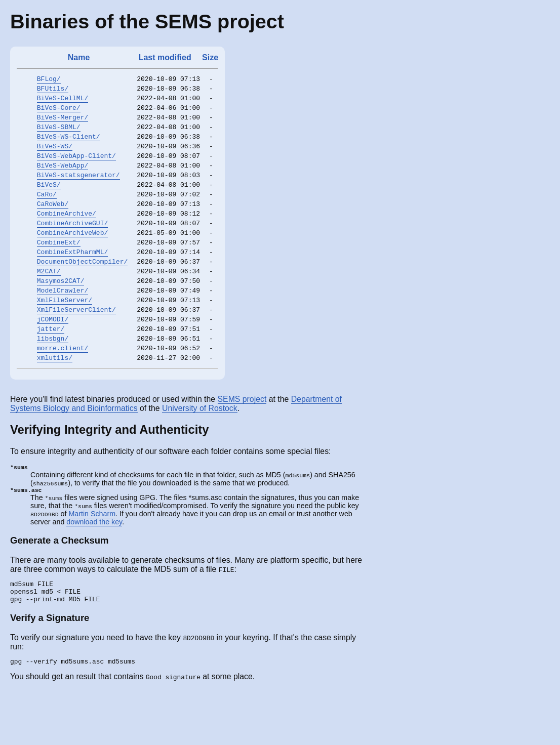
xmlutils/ (55, 403)
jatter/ (51, 369)
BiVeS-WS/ (55, 158)
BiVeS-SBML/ (59, 136)
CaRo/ (47, 214)
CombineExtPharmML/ (72, 280)
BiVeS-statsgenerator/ (78, 191)
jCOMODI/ (53, 358)
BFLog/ (49, 80)
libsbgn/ (53, 381)
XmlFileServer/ (65, 336)
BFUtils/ (53, 91)
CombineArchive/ (67, 236)
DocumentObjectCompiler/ (82, 292)
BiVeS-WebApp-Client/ (76, 169)
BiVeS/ (49, 202)
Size (210, 57)
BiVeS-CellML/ (63, 102)
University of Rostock (200, 454)
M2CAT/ (49, 303)
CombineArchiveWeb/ (72, 258)
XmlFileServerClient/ (76, 347)
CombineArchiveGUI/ (72, 247)
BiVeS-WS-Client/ (69, 147)
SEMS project (242, 445)
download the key (94, 569)
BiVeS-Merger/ (63, 125)
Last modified (165, 57)
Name (79, 57)
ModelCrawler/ (63, 325)
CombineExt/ (59, 269)
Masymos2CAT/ (61, 314)
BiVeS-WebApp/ (63, 180)
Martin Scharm (92, 561)
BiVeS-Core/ (59, 113)
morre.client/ (63, 392)
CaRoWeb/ (53, 225)
